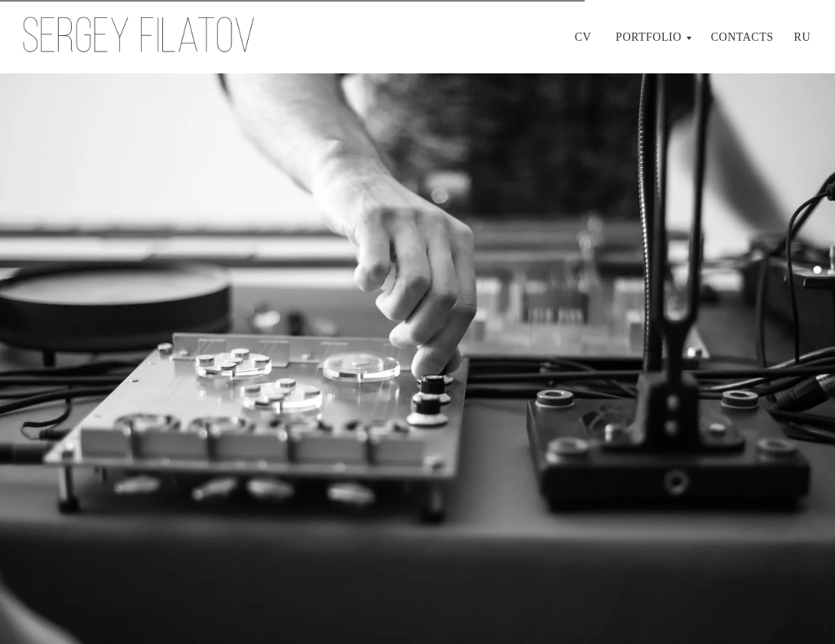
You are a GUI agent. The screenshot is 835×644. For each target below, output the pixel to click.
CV (583, 37)
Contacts (742, 37)
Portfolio (649, 37)
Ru (802, 37)
